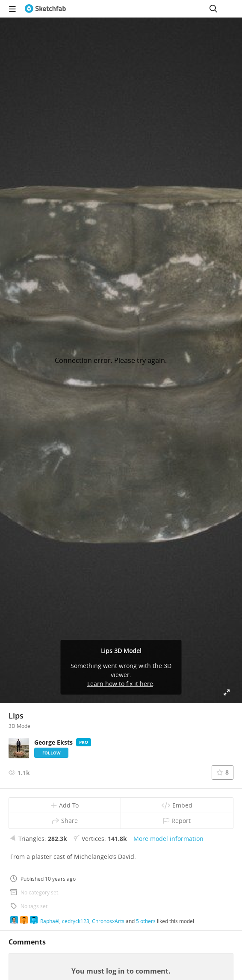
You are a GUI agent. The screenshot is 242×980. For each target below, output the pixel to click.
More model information (168, 839)
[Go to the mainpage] (45, 9)
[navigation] (12, 9)
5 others (146, 921)
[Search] (213, 9)
